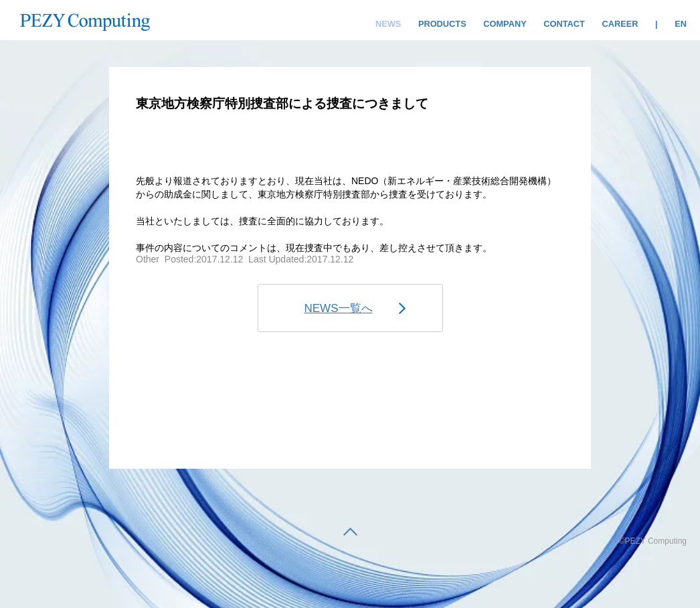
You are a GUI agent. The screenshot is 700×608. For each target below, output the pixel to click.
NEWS (388, 24)
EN (681, 24)
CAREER (620, 24)
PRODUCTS (442, 24)
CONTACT (564, 24)
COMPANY (505, 24)
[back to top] (350, 533)
